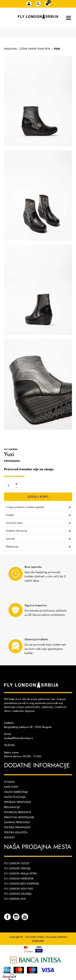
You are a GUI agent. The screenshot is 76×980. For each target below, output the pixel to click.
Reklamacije (12, 807)
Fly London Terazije (17, 868)
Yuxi (57, 49)
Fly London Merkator (19, 879)
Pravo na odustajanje (19, 817)
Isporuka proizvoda (18, 802)
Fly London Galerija (18, 894)
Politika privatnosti (17, 827)
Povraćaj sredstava (18, 812)
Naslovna (10, 49)
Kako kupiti (11, 787)
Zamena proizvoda (17, 822)
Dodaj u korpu (38, 497)
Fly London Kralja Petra (21, 873)
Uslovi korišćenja (16, 792)
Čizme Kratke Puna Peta (35, 49)
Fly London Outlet (17, 863)
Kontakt (9, 837)
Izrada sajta (38, 941)
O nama (9, 782)
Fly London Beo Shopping (22, 884)
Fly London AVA (15, 899)
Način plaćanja (15, 797)
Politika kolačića (16, 832)
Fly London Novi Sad (19, 889)
